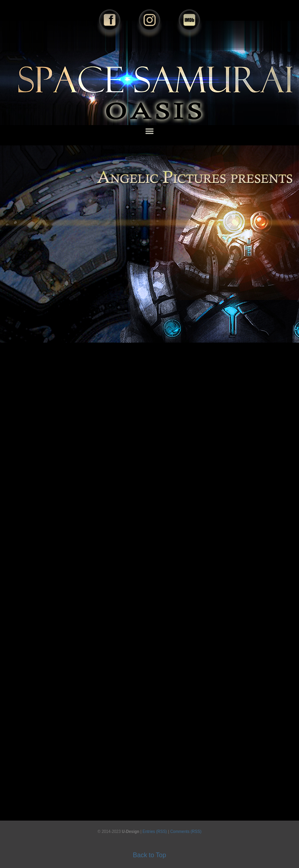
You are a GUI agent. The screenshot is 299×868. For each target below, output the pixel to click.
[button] (150, 131)
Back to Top (149, 855)
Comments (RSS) (186, 832)
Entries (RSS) (155, 832)
